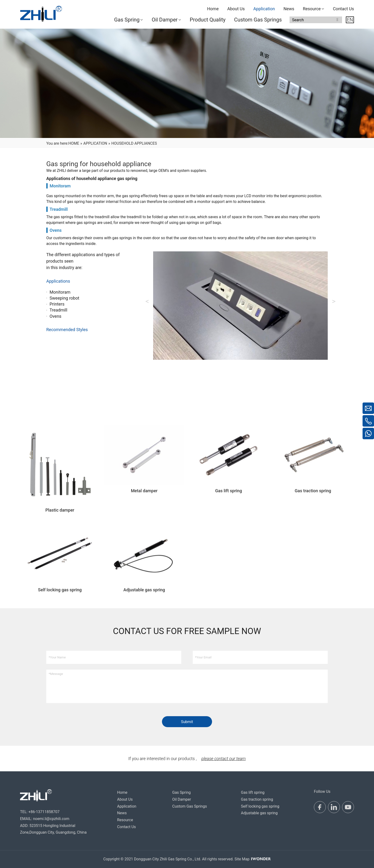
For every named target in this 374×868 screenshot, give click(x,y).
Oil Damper (182, 799)
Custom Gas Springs (190, 806)
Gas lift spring (253, 792)
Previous (147, 301)
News (122, 813)
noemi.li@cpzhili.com (51, 819)
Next (334, 301)
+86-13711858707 (44, 812)
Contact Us (127, 827)
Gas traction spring (257, 799)
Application (127, 806)
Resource (125, 820)
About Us (125, 799)
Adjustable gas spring (259, 813)
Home (122, 792)
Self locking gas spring (260, 806)
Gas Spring (181, 792)
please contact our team (223, 759)
